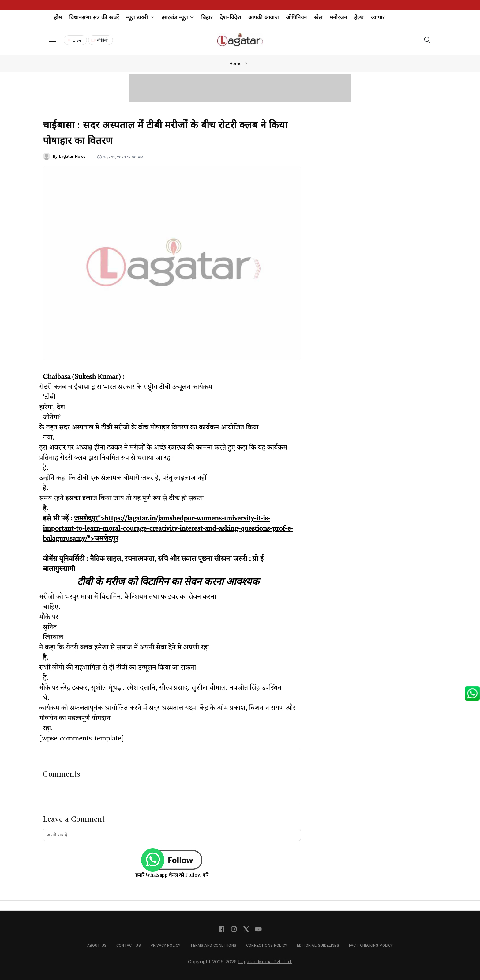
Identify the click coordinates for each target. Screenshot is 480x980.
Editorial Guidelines (318, 945)
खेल (318, 17)
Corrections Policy (267, 945)
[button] (53, 40)
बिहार (207, 17)
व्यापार (378, 17)
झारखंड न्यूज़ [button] (178, 17)
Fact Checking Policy (371, 945)
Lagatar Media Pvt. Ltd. (265, 961)
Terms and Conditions (213, 945)
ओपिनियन (296, 17)
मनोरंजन (338, 17)
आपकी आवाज (263, 17)
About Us (97, 945)
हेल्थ (359, 17)
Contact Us (129, 945)
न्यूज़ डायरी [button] (140, 17)
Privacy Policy (166, 945)
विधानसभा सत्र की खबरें (94, 17)
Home (235, 63)
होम (58, 17)
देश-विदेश (230, 17)
